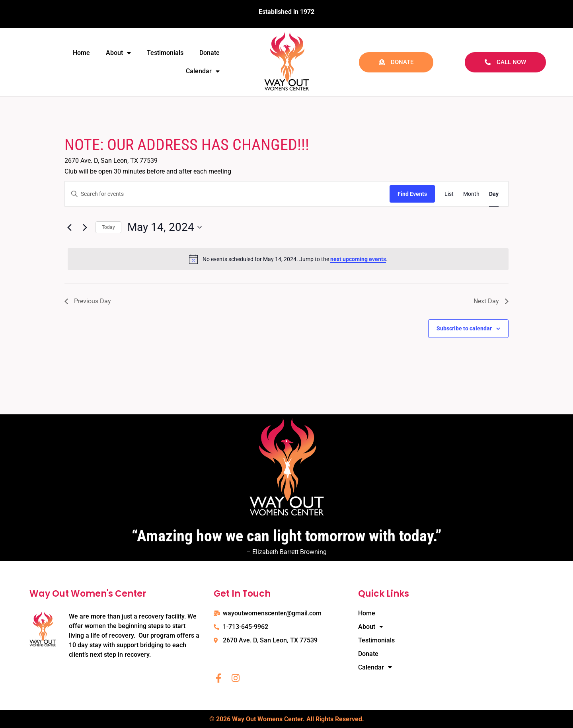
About (118, 53)
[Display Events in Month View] (471, 194)
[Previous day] (69, 227)
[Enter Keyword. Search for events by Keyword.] (227, 194)
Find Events (412, 194)
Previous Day (88, 301)
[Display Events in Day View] (494, 194)
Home (81, 53)
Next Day (491, 301)
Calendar (203, 71)
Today (108, 227)
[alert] (288, 259)
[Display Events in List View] (449, 194)
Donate (210, 53)
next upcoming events (358, 259)
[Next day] (85, 227)
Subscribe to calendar (464, 328)
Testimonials (165, 53)
